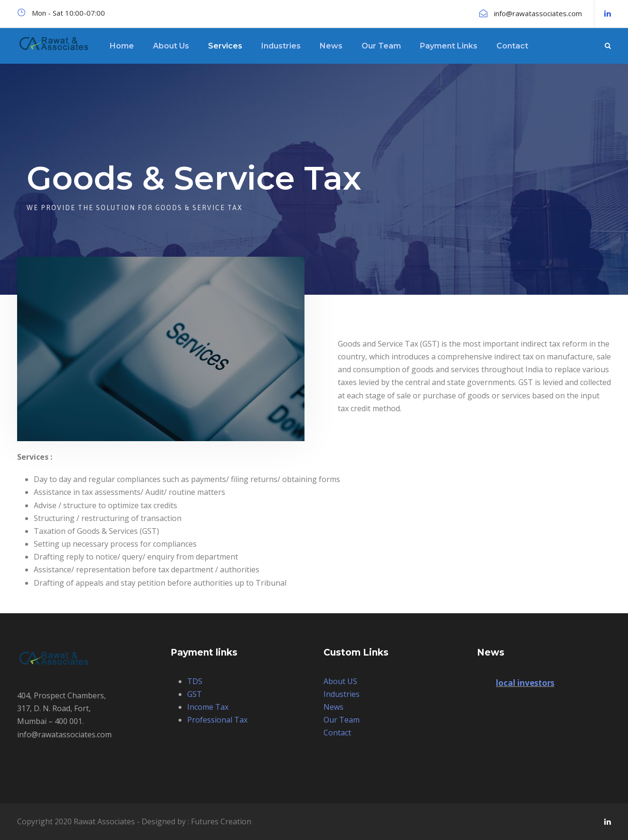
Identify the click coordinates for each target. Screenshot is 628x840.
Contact (512, 46)
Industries (281, 46)
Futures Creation (221, 821)
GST (195, 694)
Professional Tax (217, 720)
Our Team (381, 46)
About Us (171, 46)
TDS (195, 681)
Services (225, 46)
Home (122, 46)
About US (340, 681)
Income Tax (208, 707)
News (331, 46)
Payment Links (449, 46)
